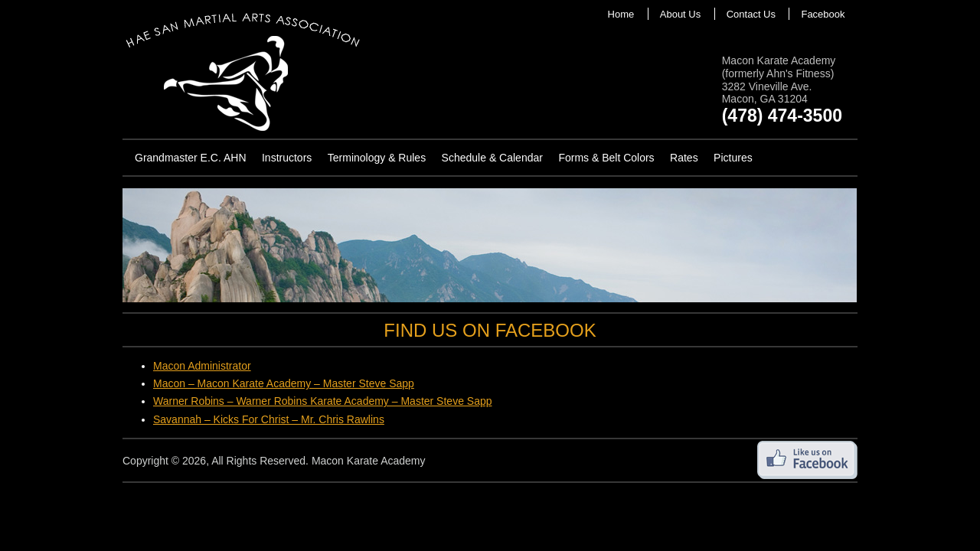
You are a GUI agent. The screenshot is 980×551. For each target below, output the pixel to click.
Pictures (733, 158)
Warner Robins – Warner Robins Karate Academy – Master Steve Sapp (323, 401)
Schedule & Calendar (492, 158)
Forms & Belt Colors (606, 158)
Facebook (823, 14)
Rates (684, 158)
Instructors (287, 158)
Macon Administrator (202, 366)
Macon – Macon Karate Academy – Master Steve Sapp (284, 383)
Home (621, 14)
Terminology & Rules (377, 158)
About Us (680, 14)
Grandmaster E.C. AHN (191, 158)
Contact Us (751, 14)
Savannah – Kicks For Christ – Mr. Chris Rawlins (269, 419)
